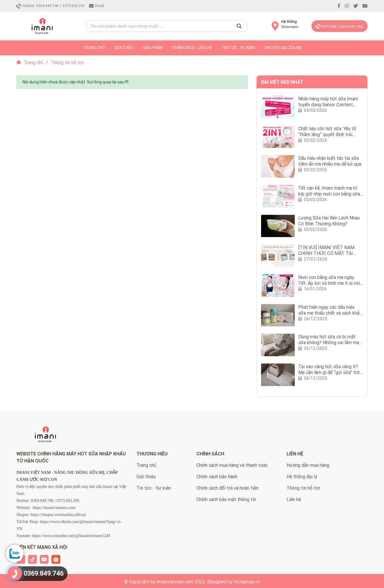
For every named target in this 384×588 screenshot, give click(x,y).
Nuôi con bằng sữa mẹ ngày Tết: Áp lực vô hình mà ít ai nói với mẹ (329, 283)
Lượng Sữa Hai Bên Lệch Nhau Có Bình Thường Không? (329, 221)
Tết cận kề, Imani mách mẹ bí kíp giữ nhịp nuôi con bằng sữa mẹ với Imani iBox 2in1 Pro (329, 194)
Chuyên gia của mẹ (283, 48)
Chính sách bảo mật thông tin (226, 499)
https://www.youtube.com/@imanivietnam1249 (71, 536)
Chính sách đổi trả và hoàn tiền (227, 488)
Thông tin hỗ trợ (303, 488)
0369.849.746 (47, 6)
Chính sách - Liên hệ (192, 48)
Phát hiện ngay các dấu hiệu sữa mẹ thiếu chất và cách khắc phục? (330, 313)
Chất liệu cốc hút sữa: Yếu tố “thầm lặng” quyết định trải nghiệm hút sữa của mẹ (327, 134)
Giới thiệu (124, 48)
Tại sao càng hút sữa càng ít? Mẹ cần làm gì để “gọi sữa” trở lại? (329, 372)
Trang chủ (30, 62)
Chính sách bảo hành (217, 476)
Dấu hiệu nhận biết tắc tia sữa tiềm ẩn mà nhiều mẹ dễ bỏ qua (330, 161)
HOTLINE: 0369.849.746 (339, 26)
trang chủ (94, 48)
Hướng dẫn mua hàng (308, 465)
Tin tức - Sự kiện (238, 48)
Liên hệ (294, 499)
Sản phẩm (153, 48)
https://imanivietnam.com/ (54, 508)
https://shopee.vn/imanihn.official (58, 515)
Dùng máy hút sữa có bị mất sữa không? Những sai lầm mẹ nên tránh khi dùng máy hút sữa (330, 342)
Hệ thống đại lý (302, 476)
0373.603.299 (73, 6)
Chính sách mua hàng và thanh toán (232, 465)
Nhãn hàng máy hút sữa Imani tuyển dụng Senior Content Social (328, 104)
